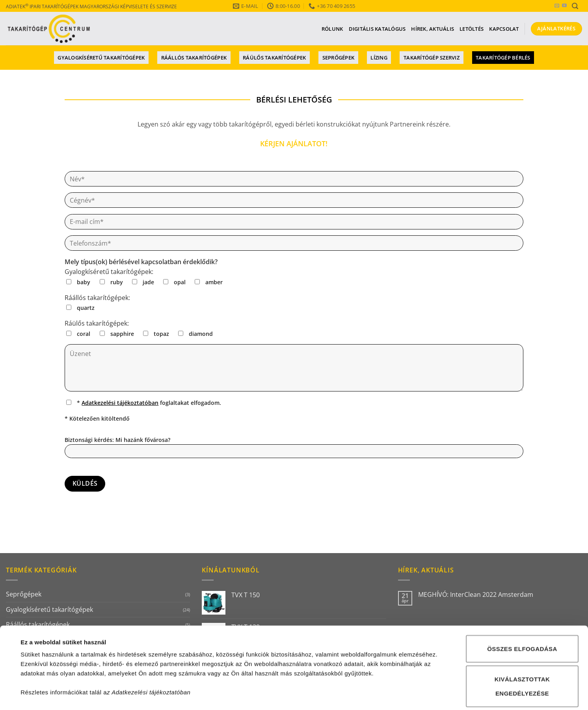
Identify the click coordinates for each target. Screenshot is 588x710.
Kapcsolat (504, 29)
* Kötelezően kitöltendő (97, 418)
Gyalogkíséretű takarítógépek (101, 58)
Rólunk (332, 29)
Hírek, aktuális (433, 29)
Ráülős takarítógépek (274, 58)
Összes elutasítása (522, 656)
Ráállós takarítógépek (194, 58)
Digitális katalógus (377, 29)
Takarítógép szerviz (432, 58)
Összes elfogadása (522, 580)
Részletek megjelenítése (365, 694)
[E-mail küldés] (557, 6)
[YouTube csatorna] (564, 6)
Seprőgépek (339, 58)
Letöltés (472, 29)
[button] (575, 6)
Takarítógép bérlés (503, 58)
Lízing (379, 58)
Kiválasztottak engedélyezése (522, 618)
